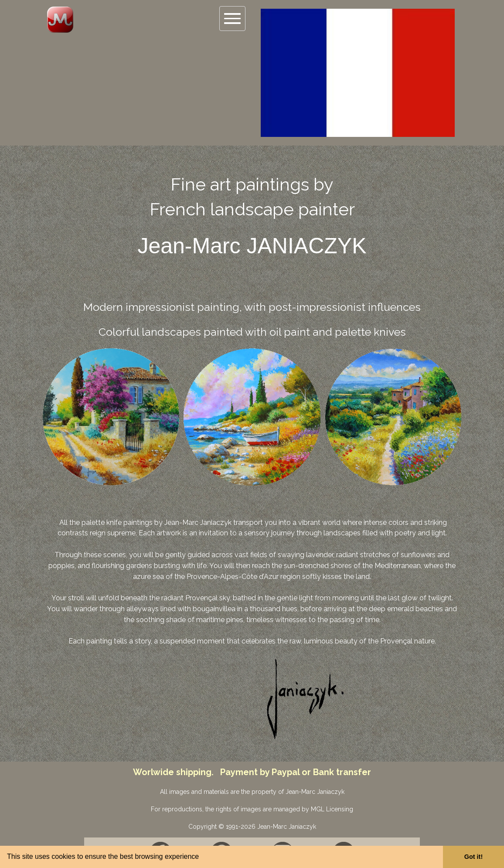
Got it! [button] (473, 857)
